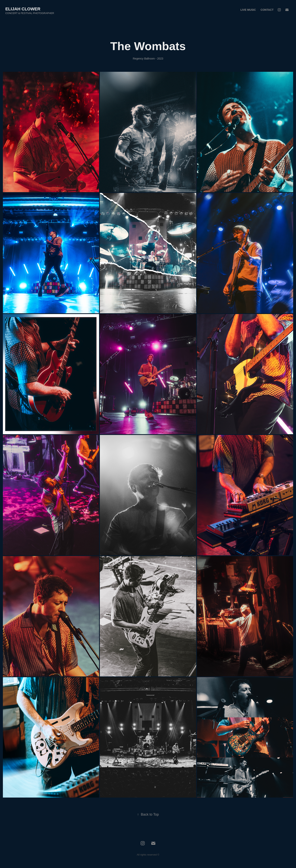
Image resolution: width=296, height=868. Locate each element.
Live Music (248, 10)
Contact (267, 10)
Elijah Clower (23, 9)
